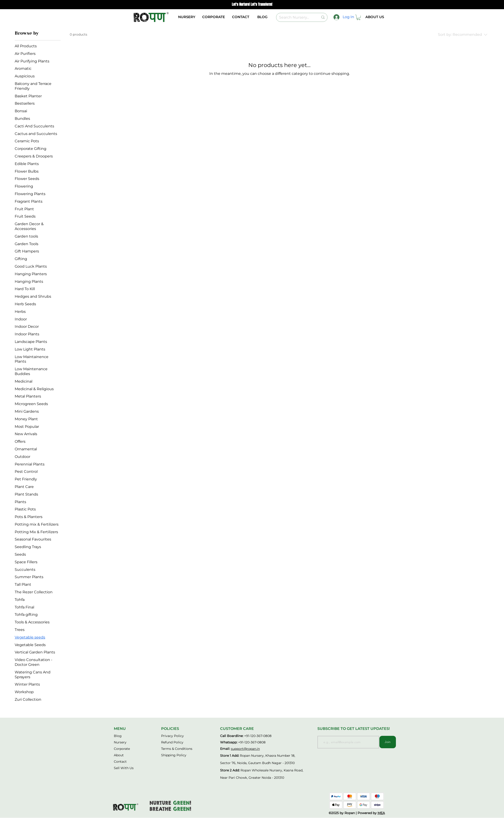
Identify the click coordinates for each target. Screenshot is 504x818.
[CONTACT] (241, 17)
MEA (381, 813)
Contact (120, 762)
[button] (358, 17)
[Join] (388, 742)
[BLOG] (262, 17)
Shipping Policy (174, 755)
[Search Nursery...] (295, 17)
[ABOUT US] (375, 17)
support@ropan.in (245, 749)
